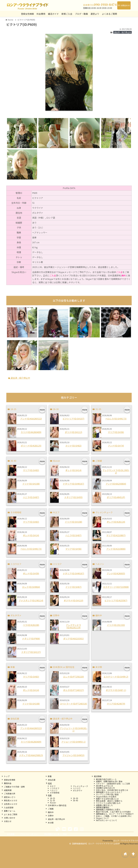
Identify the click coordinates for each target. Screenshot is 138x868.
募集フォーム (10, 811)
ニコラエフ (55, 788)
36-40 (75, 800)
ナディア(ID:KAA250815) (31, 755)
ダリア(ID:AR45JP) (116, 497)
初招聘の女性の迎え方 (105, 788)
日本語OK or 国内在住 (57, 805)
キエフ (53, 786)
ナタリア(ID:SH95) (73, 497)
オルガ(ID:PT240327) (74, 690)
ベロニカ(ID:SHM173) (116, 419)
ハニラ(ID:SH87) (31, 497)
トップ (7, 776)
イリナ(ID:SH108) (31, 484)
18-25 (52, 798)
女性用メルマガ (11, 804)
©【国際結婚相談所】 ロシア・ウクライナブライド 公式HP (95, 844)
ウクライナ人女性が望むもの (108, 803)
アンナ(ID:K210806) (116, 549)
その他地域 (55, 793)
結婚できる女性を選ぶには (107, 799)
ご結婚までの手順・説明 (14, 787)
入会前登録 (9, 807)
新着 (50, 776)
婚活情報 (98, 776)
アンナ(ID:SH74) (116, 446)
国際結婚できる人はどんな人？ (109, 792)
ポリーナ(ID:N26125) (31, 446)
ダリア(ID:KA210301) (74, 639)
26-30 (75, 798)
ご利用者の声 (10, 794)
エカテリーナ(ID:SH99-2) (116, 677)
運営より (95, 14)
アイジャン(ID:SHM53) (74, 755)
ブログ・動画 (81, 14)
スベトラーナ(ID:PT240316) (73, 704)
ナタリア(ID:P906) (31, 639)
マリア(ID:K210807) (116, 535)
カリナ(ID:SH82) (73, 446)
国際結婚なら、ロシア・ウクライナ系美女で (115, 814)
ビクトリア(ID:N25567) (116, 600)
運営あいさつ (10, 797)
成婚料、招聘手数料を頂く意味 (109, 781)
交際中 (51, 816)
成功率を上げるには (104, 786)
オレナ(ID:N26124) (116, 522)
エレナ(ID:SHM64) (31, 587)
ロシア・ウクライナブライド (126, 841)
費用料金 (8, 783)
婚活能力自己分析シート (106, 779)
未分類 (51, 823)
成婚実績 (8, 790)
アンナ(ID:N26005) (116, 573)
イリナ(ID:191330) (116, 625)
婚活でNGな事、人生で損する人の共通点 (113, 812)
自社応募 (52, 780)
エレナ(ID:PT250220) (74, 677)
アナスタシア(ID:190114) (31, 600)
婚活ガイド (53, 14)
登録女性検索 (27, 14)
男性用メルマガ (11, 800)
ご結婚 (51, 809)
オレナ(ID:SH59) (31, 573)
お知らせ (8, 821)
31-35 (52, 800)
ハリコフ (77, 788)
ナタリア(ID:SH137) (31, 652)
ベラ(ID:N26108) (31, 625)
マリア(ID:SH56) (116, 432)
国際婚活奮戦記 (103, 807)
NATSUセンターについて (107, 820)
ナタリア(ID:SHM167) (73, 484)
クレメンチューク (80, 786)
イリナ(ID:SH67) (73, 587)
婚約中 (51, 812)
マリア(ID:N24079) (116, 704)
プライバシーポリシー (29, 834)
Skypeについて (102, 818)
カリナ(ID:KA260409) (31, 432)
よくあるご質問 (109, 14)
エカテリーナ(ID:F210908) (116, 587)
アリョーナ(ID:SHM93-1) (73, 742)
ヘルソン (54, 790)
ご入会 (119, 272)
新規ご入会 (67, 14)
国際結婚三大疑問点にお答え (108, 810)
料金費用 (41, 14)
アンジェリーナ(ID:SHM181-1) (74, 729)
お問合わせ (124, 5)
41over (53, 803)
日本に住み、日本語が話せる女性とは (112, 790)
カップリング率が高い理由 (107, 794)
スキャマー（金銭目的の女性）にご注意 (113, 784)
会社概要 (11, 834)
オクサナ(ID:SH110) (74, 600)
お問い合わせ (10, 818)
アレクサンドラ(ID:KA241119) (73, 626)
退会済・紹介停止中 (123, 32)
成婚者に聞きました (104, 805)
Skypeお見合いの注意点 (106, 797)
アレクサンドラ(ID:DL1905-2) (116, 471)
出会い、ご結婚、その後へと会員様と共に (114, 816)
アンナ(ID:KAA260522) (31, 419)
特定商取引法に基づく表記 (56, 834)
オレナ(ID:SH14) (73, 470)
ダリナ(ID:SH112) (74, 432)
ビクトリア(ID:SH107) (74, 419)
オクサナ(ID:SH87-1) (116, 690)
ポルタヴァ (78, 790)
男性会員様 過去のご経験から (109, 801)
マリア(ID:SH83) (31, 470)
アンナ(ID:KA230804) (116, 484)
